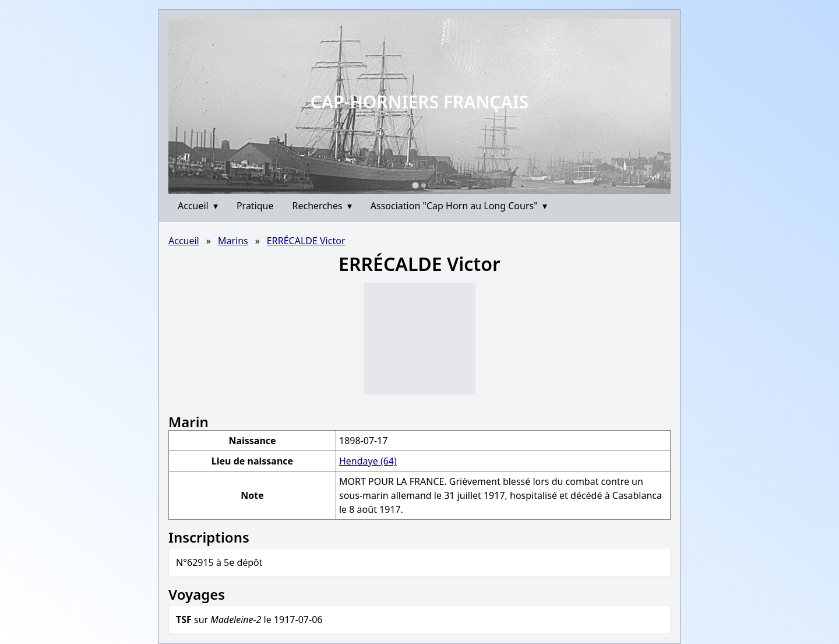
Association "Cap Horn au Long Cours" (459, 206)
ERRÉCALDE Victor (306, 241)
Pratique (255, 206)
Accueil (198, 206)
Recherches (322, 206)
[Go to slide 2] (424, 185)
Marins (233, 241)
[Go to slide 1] (415, 185)
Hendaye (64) (368, 461)
